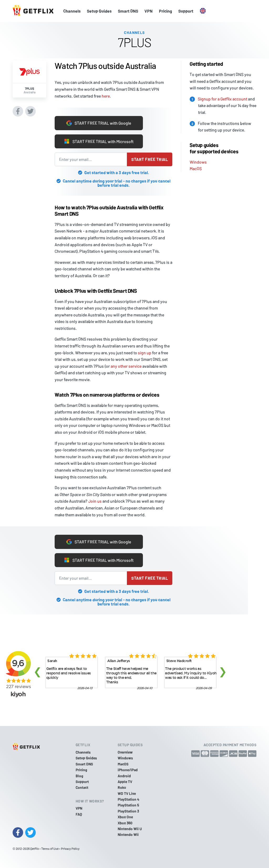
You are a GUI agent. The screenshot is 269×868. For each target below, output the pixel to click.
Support (186, 11)
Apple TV (125, 782)
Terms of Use (50, 849)
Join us (95, 501)
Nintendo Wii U (130, 829)
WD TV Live (127, 793)
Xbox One (125, 817)
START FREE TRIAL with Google (99, 123)
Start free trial (150, 159)
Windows (198, 162)
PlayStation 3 (128, 811)
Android (124, 776)
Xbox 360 (125, 823)
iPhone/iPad (128, 770)
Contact (82, 787)
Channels (72, 11)
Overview (125, 752)
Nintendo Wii (128, 834)
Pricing (165, 11)
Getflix (35, 849)
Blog (79, 776)
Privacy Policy (70, 849)
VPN (149, 11)
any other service (126, 366)
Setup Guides (99, 11)
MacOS (196, 168)
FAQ (79, 814)
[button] (203, 11)
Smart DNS (128, 11)
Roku (122, 787)
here (106, 96)
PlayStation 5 (128, 805)
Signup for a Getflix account (223, 99)
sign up (145, 353)
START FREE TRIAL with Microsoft (99, 141)
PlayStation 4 (128, 799)
